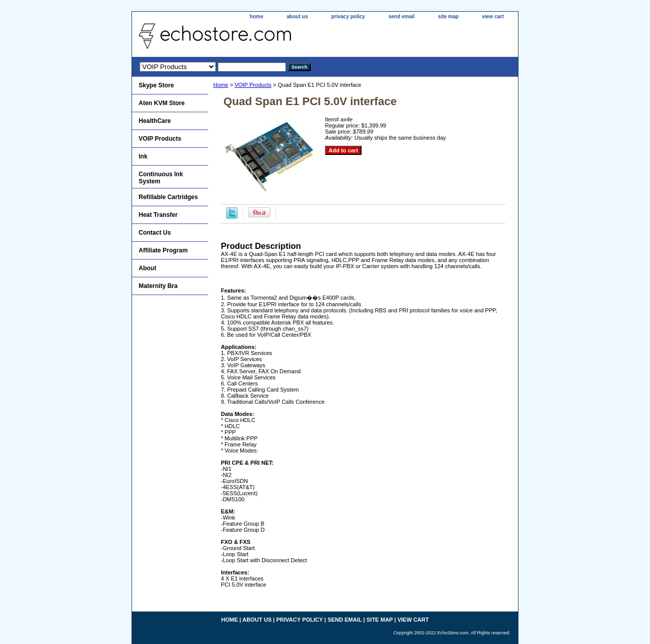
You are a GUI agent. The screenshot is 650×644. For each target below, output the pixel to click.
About (148, 268)
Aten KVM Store (162, 103)
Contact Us (155, 233)
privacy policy (348, 17)
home (257, 17)
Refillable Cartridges (168, 197)
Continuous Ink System (161, 178)
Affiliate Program (163, 250)
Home (221, 85)
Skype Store (156, 85)
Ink (143, 156)
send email (402, 17)
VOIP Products (253, 85)
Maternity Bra (158, 286)
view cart (493, 17)
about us (298, 17)
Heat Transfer (158, 215)
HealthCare (155, 121)
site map (449, 17)
